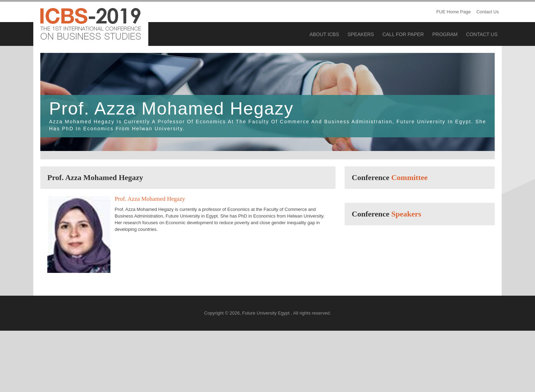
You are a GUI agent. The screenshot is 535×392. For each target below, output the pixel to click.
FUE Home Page (453, 12)
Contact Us (488, 12)
